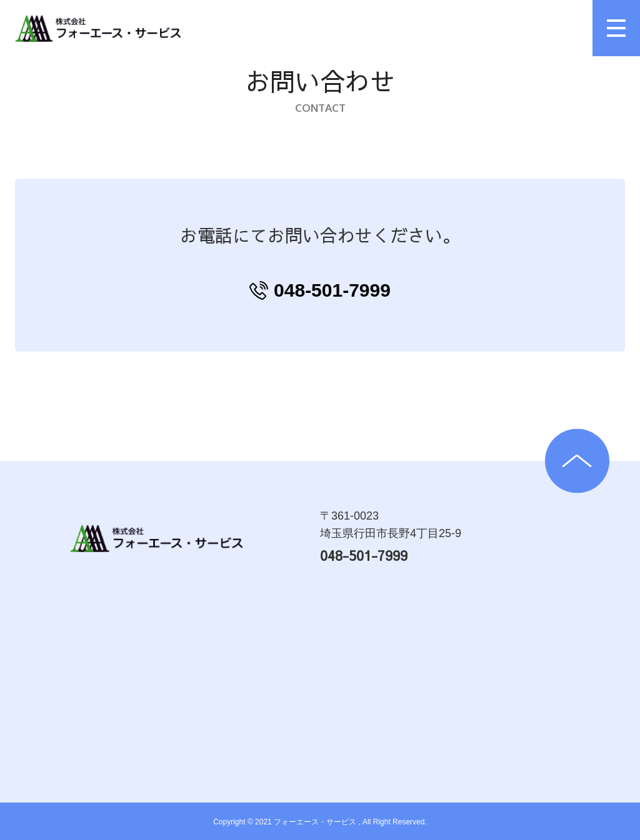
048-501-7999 (332, 290)
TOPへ (577, 461)
